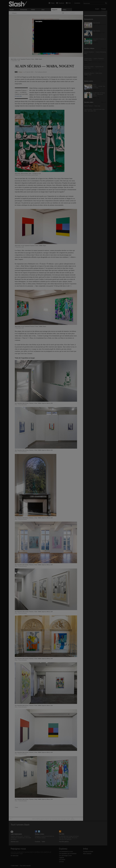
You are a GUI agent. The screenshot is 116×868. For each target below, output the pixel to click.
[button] (81, 21)
